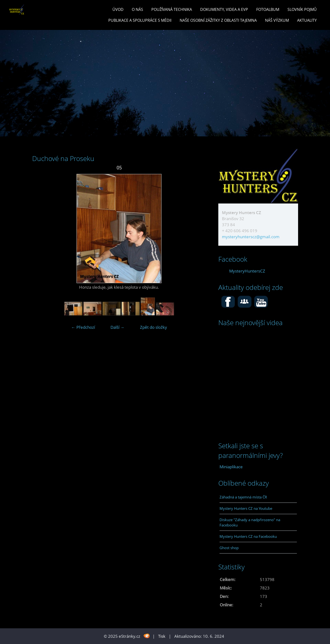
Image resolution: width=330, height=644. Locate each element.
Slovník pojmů (302, 9)
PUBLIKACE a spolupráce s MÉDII (140, 20)
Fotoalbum (268, 9)
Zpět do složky (154, 327)
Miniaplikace (231, 467)
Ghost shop (229, 548)
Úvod (118, 9)
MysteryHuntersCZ (247, 271)
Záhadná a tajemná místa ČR (243, 497)
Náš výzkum (277, 20)
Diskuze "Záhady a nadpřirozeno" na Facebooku (250, 522)
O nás (137, 9)
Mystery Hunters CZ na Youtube (246, 508)
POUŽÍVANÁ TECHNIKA (172, 9)
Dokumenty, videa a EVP (224, 9)
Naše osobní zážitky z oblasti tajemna (218, 20)
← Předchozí (83, 327)
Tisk (162, 636)
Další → (117, 327)
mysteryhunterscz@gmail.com (251, 237)
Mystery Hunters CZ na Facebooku (248, 536)
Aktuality (307, 20)
